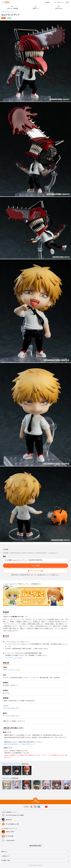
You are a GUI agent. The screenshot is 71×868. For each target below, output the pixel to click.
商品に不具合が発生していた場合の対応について (20, 744)
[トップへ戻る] (35, 800)
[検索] (52, 2)
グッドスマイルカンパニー (12, 708)
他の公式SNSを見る (35, 846)
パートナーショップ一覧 (14, 658)
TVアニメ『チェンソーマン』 (9, 12)
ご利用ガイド (6, 856)
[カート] (55, 2)
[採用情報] (46, 2)
